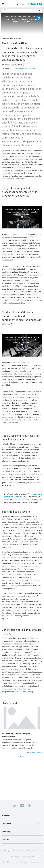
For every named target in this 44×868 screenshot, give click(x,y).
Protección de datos (19, 851)
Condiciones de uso (28, 856)
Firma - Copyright (5, 851)
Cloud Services (15, 856)
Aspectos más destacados (12, 38)
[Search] (22, 10)
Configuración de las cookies (36, 851)
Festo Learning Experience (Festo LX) (16, 689)
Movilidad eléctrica (35, 753)
